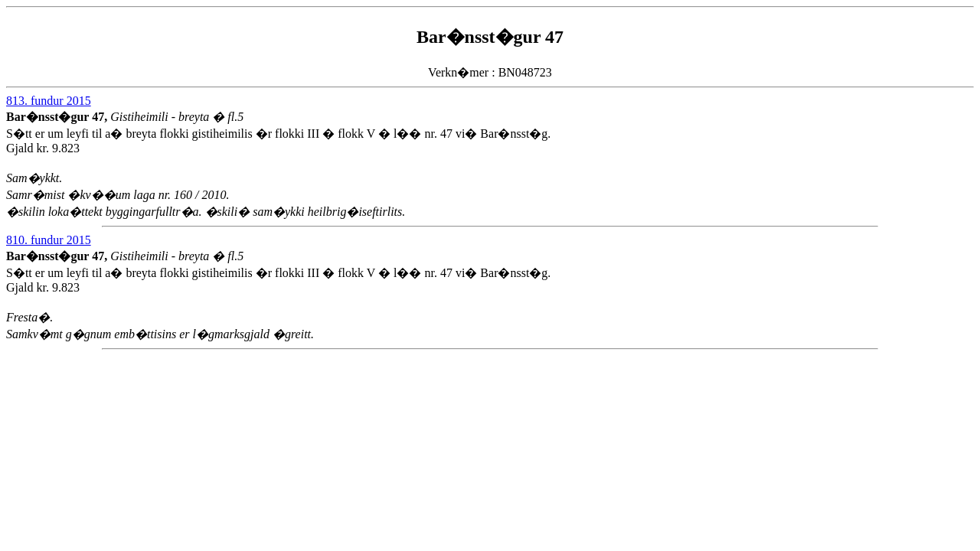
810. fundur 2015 (49, 240)
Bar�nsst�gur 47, (58, 117)
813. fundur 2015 (49, 101)
